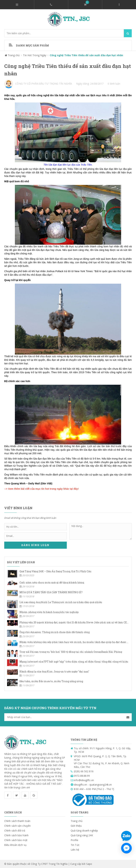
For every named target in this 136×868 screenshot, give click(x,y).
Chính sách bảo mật (16, 840)
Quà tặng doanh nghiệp (84, 831)
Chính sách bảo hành (16, 835)
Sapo (89, 864)
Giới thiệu (76, 826)
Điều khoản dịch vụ (15, 845)
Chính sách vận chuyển (17, 826)
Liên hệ (75, 850)
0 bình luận (114, 84)
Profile (74, 840)
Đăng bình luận (36, 545)
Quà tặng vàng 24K (82, 835)
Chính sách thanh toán (17, 821)
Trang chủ (77, 821)
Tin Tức (75, 845)
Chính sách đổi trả (15, 831)
